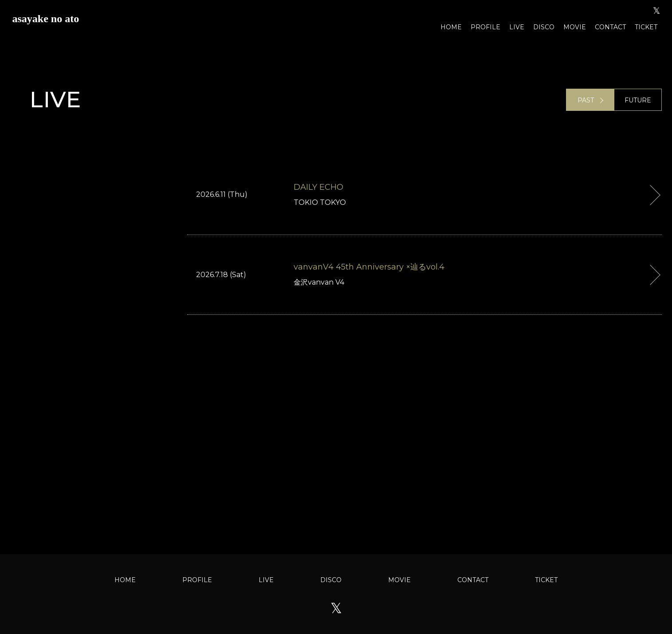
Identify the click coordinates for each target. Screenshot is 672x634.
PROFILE (485, 27)
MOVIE (575, 27)
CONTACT (610, 27)
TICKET (646, 27)
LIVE (517, 27)
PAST (586, 100)
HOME (451, 27)
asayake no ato (46, 19)
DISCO (544, 27)
